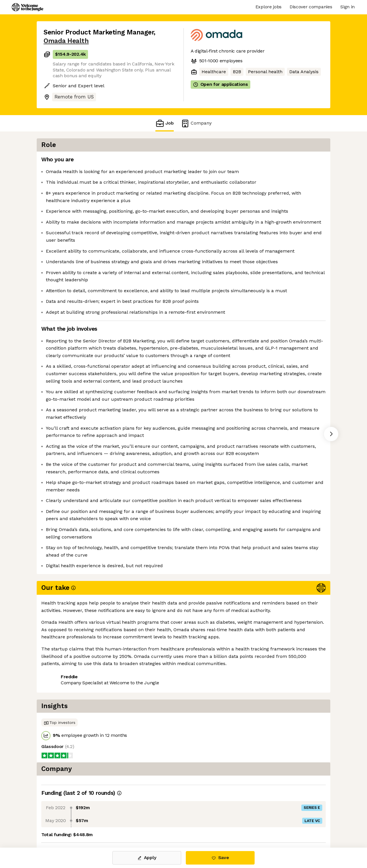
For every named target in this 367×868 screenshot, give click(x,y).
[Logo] (28, 7)
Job (165, 123)
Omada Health (66, 41)
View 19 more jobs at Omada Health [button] (123, 823)
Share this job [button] (59, 823)
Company (196, 123)
